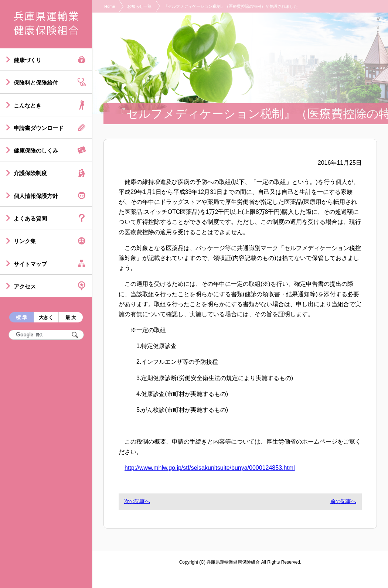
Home (110, 6)
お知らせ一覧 (139, 6)
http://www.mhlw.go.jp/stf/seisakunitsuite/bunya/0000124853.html (210, 468)
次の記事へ (137, 501)
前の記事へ (343, 501)
